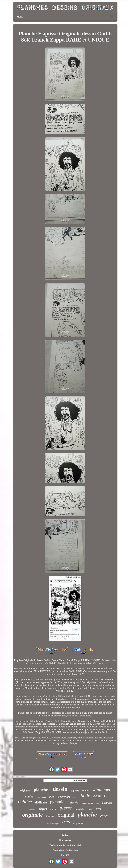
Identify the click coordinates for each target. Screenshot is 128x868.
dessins (99, 796)
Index (65, 835)
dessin (60, 789)
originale (32, 815)
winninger (102, 789)
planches (42, 790)
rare (53, 808)
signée (74, 802)
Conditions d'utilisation (65, 850)
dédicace (41, 802)
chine (90, 809)
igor (97, 803)
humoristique (53, 823)
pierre (66, 808)
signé (43, 808)
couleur (30, 796)
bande (86, 790)
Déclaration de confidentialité (65, 845)
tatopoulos (42, 797)
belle (85, 795)
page (75, 797)
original (66, 815)
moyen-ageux (87, 803)
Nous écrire (65, 840)
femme (50, 816)
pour (52, 796)
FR (68, 855)
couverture (64, 797)
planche (87, 815)
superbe (75, 791)
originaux (78, 823)
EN (63, 855)
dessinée (80, 809)
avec (99, 809)
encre (104, 816)
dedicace (32, 810)
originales (25, 791)
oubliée (25, 802)
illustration (107, 803)
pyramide (58, 802)
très (66, 822)
